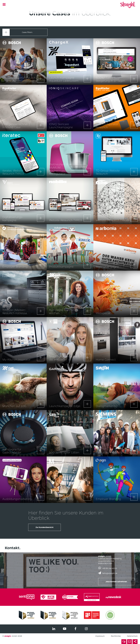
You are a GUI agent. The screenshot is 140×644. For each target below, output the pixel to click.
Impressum (100, 636)
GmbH (11, 636)
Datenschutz (132, 636)
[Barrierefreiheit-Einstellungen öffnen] (137, 325)
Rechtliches (116, 636)
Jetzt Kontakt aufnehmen (116, 582)
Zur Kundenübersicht (44, 527)
